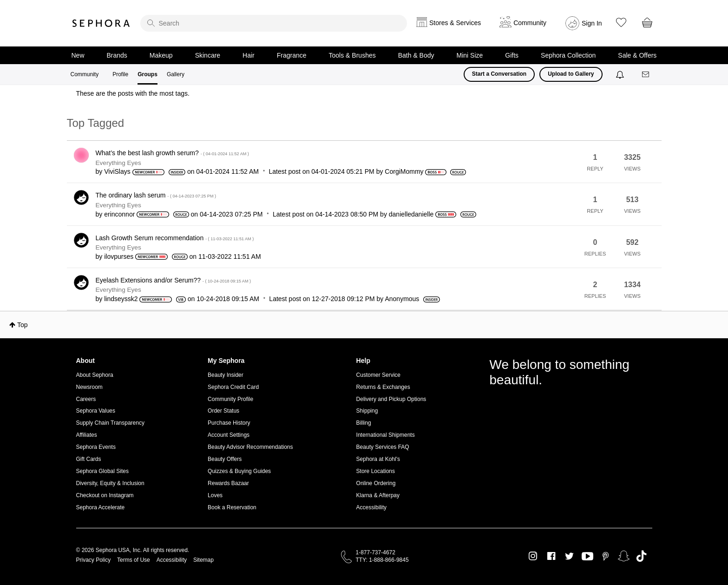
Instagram (533, 556)
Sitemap (203, 560)
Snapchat (624, 556)
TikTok (641, 556)
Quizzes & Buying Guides (239, 471)
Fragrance (292, 55)
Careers (86, 399)
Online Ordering (376, 483)
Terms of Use (134, 560)
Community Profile (230, 399)
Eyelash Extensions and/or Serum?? (174, 280)
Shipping (367, 411)
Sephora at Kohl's (378, 459)
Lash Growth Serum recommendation (175, 238)
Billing (364, 423)
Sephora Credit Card (233, 387)
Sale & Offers (637, 55)
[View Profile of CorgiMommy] (404, 171)
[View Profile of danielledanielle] (411, 214)
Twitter (569, 556)
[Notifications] (621, 74)
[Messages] (646, 75)
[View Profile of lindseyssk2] (121, 299)
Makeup (161, 55)
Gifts (512, 55)
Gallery (176, 74)
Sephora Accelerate (101, 507)
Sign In (592, 23)
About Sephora (95, 375)
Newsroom (89, 387)
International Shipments (386, 435)
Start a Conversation (499, 74)
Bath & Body (416, 55)
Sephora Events (96, 447)
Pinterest (606, 556)
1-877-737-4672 (376, 552)
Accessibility (371, 507)
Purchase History (229, 423)
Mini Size (470, 55)
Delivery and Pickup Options (391, 399)
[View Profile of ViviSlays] (117, 171)
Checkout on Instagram (105, 495)
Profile (120, 74)
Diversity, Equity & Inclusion (110, 483)
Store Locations (376, 471)
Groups (148, 74)
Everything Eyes (118, 163)
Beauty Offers (225, 459)
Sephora (101, 23)
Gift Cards (89, 459)
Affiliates (87, 435)
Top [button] (23, 325)
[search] (274, 23)
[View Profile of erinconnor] (119, 214)
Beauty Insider (226, 375)
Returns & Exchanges (383, 387)
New (78, 55)
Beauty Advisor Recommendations (250, 447)
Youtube (587, 557)
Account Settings (229, 435)
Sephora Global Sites (102, 471)
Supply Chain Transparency (110, 423)
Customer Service (378, 375)
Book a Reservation (232, 507)
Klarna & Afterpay (378, 495)
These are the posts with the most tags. (133, 93)
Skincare (208, 55)
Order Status (223, 411)
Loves (215, 495)
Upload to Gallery (571, 74)
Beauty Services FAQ (383, 447)
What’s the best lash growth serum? (172, 153)
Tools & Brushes (352, 55)
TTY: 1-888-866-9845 (382, 560)
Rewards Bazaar (228, 483)
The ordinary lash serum (156, 195)
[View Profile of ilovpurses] (119, 256)
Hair (249, 55)
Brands (117, 55)
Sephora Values (96, 411)
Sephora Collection (568, 55)
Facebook (551, 556)
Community (85, 74)
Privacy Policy (94, 560)
